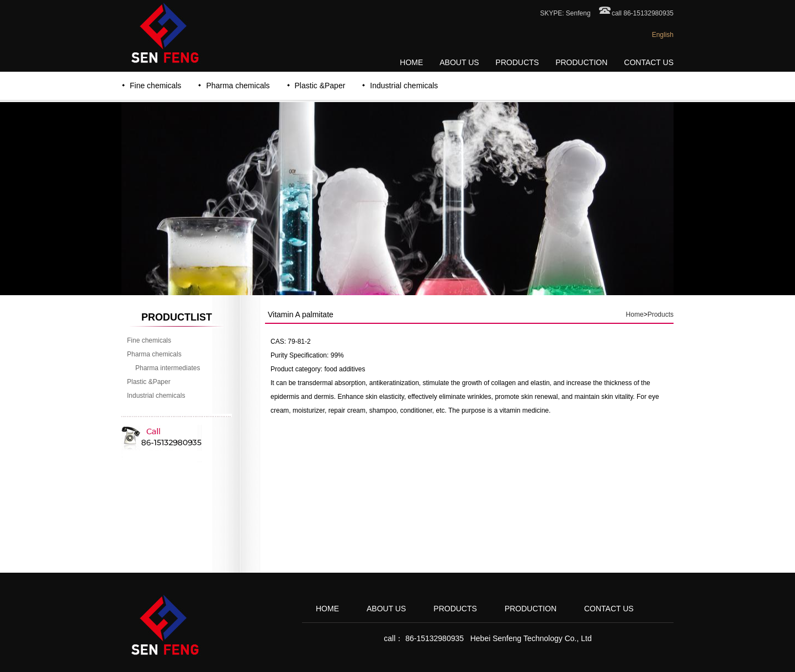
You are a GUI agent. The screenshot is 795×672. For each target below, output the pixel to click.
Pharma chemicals (238, 86)
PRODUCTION (581, 62)
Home (635, 314)
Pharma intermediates (168, 368)
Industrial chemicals (404, 86)
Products (661, 314)
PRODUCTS (518, 62)
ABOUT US (459, 62)
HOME (411, 62)
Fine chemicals (155, 86)
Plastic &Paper (320, 86)
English (663, 35)
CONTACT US (649, 62)
